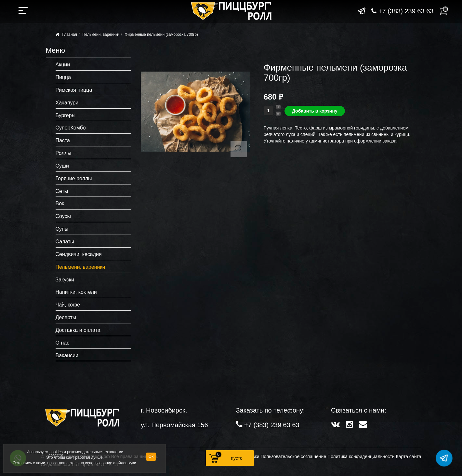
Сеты (62, 191)
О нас (63, 343)
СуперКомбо (71, 128)
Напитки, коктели (76, 292)
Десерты (66, 317)
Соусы (63, 216)
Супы (62, 229)
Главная (70, 34)
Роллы (64, 153)
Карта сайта (409, 456)
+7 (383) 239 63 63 (402, 11)
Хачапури (67, 103)
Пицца (63, 77)
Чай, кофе (68, 305)
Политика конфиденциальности (361, 456)
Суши (62, 166)
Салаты (65, 242)
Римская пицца (74, 90)
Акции (63, 65)
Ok (151, 456)
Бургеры (66, 115)
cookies (56, 452)
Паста (63, 140)
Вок (60, 204)
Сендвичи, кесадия (79, 254)
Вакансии (67, 355)
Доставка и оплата (78, 330)
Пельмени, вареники (101, 34)
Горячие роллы (74, 178)
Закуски (65, 280)
